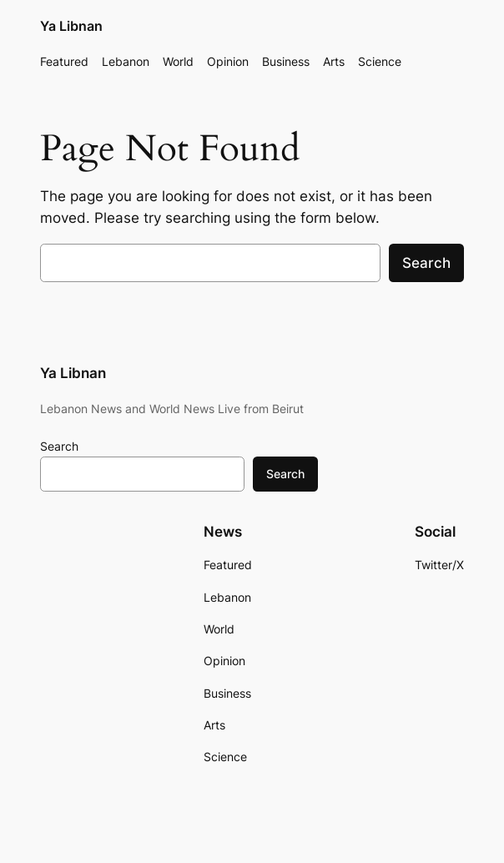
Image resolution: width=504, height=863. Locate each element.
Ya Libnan (71, 26)
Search (426, 263)
